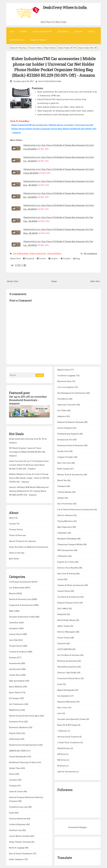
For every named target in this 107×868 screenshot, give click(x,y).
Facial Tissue (64, 637)
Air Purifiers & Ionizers (69, 655)
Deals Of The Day (18, 48)
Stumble (66, 258)
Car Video (62, 410)
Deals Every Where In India (65, 7)
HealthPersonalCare (67, 666)
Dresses (13, 657)
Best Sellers (50, 48)
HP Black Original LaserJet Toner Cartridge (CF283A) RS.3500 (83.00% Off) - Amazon (28, 451)
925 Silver (62, 759)
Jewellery (14, 622)
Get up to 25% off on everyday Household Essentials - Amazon (28, 399)
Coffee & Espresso (18, 824)
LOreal (61, 579)
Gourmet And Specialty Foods (72, 719)
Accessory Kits (16, 721)
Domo (12, 812)
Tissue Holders (54, 253)
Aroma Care (63, 451)
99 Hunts (62, 765)
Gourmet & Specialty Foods (22, 616)
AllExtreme (15, 738)
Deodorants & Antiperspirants (24, 744)
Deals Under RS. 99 (67, 48)
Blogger (83, 827)
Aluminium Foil (65, 439)
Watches (78, 32)
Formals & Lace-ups (19, 806)
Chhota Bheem (65, 492)
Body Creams (64, 468)
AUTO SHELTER (65, 649)
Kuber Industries (38, 253)
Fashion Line (16, 830)
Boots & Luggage (17, 847)
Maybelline (15, 709)
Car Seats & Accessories (69, 596)
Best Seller (14, 558)
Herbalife (62, 614)
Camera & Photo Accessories (71, 585)
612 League (14, 698)
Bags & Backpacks (66, 690)
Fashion (23, 32)
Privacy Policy (16, 529)
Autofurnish (15, 668)
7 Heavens (63, 730)
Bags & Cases (64, 369)
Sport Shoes (15, 692)
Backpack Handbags (67, 538)
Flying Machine (65, 521)
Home (12, 32)
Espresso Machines (67, 701)
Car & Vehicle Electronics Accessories (75, 509)
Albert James (64, 626)
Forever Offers (36, 48)
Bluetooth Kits (65, 381)
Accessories (15, 663)
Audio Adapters (17, 859)
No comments (90, 253)
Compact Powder (66, 457)
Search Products (17, 40)
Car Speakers (64, 695)
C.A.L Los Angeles (66, 387)
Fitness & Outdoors (18, 651)
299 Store (62, 754)
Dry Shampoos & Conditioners (72, 393)
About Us (13, 517)
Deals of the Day (17, 552)
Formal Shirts (16, 645)
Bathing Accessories (67, 660)
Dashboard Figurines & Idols (23, 762)
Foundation (63, 398)
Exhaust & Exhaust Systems (71, 422)
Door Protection (65, 503)
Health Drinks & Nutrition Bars (24, 715)
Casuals (13, 779)
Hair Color (63, 707)
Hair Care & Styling (67, 573)
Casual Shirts (16, 633)
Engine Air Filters (66, 561)
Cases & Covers (16, 791)
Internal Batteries (18, 818)
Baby (12, 610)
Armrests (62, 643)
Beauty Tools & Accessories (70, 474)
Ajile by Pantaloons (67, 771)
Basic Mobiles (16, 686)
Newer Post (13, 281)
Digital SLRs (15, 733)
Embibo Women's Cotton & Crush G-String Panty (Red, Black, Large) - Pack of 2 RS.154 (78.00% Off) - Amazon (29, 477)
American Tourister (67, 404)
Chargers (62, 486)
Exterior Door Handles (68, 567)
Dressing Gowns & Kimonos (71, 445)
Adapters (62, 416)
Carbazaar (62, 532)
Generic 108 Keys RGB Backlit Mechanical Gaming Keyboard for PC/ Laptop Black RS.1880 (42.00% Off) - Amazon (29, 490)
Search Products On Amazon (23, 540)
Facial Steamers (65, 427)
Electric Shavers (65, 515)
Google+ (53, 258)
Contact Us (14, 523)
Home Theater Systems (20, 841)
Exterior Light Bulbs (67, 672)
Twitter (41, 258)
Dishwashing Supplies (68, 433)
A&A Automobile (17, 680)
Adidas (61, 497)
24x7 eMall (63, 608)
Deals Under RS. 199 (87, 48)
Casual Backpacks (18, 756)
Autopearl (14, 628)
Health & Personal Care (20, 599)
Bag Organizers (65, 526)
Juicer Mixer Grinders (20, 835)
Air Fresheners (17, 703)
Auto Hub (14, 639)
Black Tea (62, 480)
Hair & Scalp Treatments (21, 853)
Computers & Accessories (21, 604)
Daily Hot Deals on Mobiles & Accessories (29, 546)
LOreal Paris (15, 674)
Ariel (60, 684)
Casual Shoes (64, 591)
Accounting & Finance (68, 736)
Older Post (95, 281)
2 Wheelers (63, 556)
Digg (77, 258)
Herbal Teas (15, 767)
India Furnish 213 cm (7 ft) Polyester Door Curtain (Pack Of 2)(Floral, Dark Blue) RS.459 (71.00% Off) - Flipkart (29, 464)
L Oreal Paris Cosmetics (69, 742)
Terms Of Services (17, 534)
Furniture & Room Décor (69, 678)
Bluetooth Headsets (19, 727)
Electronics (63, 32)
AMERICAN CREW (18, 750)
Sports (91, 32)
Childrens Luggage (67, 375)
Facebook (29, 258)
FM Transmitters (66, 550)
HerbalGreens (64, 748)
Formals (13, 785)
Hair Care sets (64, 462)
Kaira (12, 773)
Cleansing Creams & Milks (70, 544)
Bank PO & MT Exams (68, 725)
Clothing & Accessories (20, 581)
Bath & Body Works (67, 620)
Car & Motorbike (21, 253)
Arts (60, 713)
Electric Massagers (67, 631)
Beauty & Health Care (42, 32)
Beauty (13, 593)
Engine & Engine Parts (68, 602)
